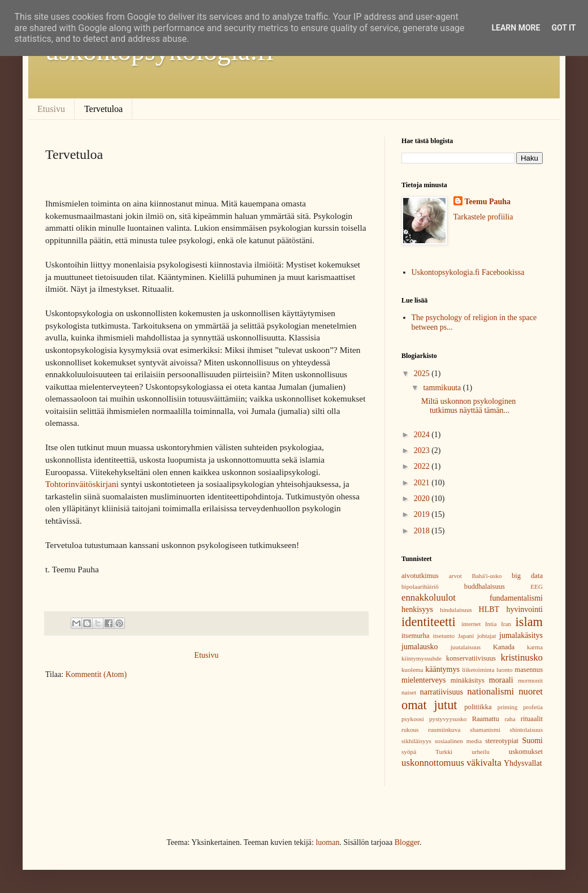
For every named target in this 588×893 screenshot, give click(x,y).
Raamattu (486, 719)
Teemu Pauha (488, 202)
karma (535, 647)
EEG (537, 586)
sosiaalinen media (458, 741)
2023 (423, 450)
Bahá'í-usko (487, 576)
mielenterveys (424, 680)
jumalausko (420, 647)
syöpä (409, 752)
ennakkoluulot (429, 598)
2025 (423, 374)
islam (529, 622)
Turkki (444, 752)
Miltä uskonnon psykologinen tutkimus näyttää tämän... (468, 406)
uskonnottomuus (433, 763)
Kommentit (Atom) (96, 674)
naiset (409, 692)
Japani (466, 636)
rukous (410, 730)
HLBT (489, 609)
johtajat (487, 636)
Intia (491, 624)
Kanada (504, 647)
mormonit (530, 680)
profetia (533, 707)
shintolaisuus (526, 730)
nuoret (531, 691)
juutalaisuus (466, 647)
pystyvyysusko (448, 719)
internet (471, 624)
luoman (327, 842)
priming (507, 707)
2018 (423, 531)
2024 (423, 435)
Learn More (516, 28)
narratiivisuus (442, 692)
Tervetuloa (103, 109)
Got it (563, 28)
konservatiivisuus (471, 658)
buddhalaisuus (485, 586)
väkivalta (484, 763)
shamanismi (485, 730)
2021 (423, 483)
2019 (423, 514)
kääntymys (442, 669)
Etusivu (51, 109)
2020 (423, 499)
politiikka (478, 707)
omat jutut (429, 705)
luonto (505, 670)
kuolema (412, 670)
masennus (529, 670)
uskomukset (526, 752)
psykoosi (413, 719)
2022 (423, 466)
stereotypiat (502, 741)
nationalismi (490, 691)
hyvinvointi (524, 609)
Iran (506, 624)
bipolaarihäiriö (420, 586)
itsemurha (416, 636)
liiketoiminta (478, 670)
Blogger (407, 842)
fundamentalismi (516, 598)
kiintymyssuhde (421, 658)
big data (527, 576)
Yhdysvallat (523, 763)
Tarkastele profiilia (483, 217)
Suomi (532, 741)
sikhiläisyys (416, 741)
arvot (455, 576)
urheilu (481, 752)
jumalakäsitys (521, 635)
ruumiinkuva (444, 730)
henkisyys (417, 609)
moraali (501, 680)
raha (510, 719)
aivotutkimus (420, 576)
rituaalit (532, 719)
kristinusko (522, 657)
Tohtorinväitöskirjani (82, 484)
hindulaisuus (456, 610)
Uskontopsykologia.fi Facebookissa (468, 272)
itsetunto (444, 636)
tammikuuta (443, 388)
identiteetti (429, 622)
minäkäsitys (468, 680)
